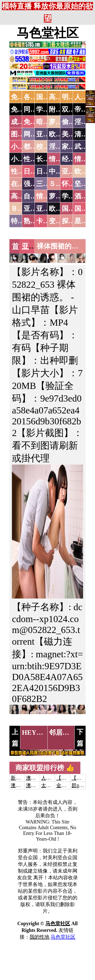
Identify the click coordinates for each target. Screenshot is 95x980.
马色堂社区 (48, 33)
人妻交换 (51, 778)
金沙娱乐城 (69, 785)
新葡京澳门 (23, 778)
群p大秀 (80, 785)
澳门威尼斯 (38, 778)
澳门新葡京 (38, 785)
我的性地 (39, 937)
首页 (19, 246)
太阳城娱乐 (54, 785)
